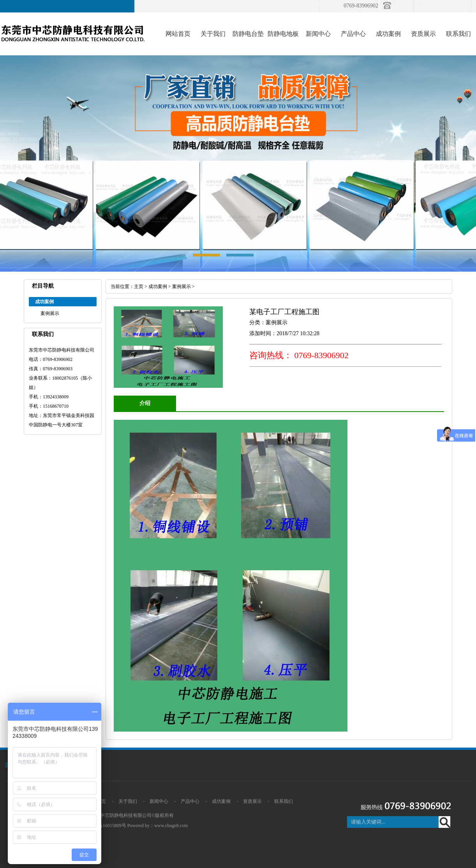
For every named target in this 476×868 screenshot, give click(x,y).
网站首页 (178, 34)
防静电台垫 (248, 34)
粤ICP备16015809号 (106, 826)
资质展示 (423, 34)
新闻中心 (318, 34)
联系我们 (458, 34)
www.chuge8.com (171, 826)
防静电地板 (283, 34)
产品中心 (353, 34)
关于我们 (213, 34)
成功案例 (388, 34)
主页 (139, 286)
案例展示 (50, 313)
